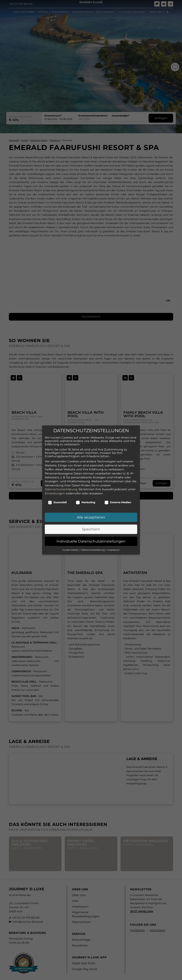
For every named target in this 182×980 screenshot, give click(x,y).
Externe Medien (118, 502)
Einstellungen (55, 493)
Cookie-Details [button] (71, 550)
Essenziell (57, 502)
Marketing (86, 502)
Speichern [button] (91, 529)
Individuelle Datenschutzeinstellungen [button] (91, 541)
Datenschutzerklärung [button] (93, 550)
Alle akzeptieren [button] (91, 517)
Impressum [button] (113, 550)
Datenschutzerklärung (61, 489)
